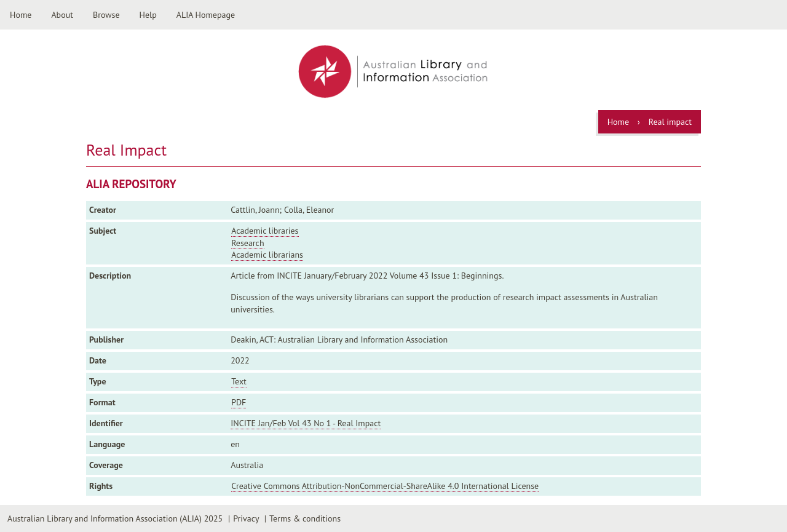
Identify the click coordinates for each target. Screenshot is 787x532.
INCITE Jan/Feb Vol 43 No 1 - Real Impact (306, 423)
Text (239, 381)
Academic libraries (265, 231)
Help (148, 15)
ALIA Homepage (206, 15)
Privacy (246, 518)
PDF (239, 402)
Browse (106, 15)
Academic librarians (267, 255)
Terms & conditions (305, 518)
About (62, 15)
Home (21, 15)
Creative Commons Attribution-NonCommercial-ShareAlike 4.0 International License (385, 486)
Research (247, 243)
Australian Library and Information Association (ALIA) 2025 (115, 518)
